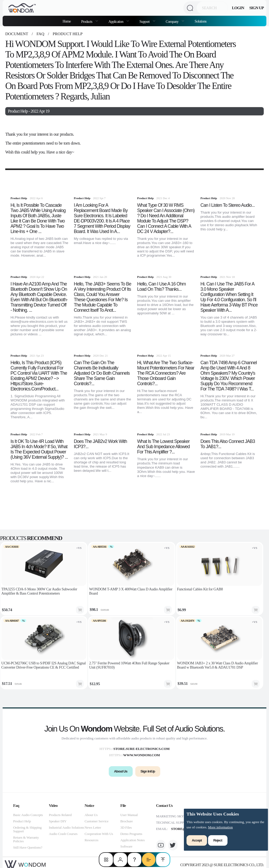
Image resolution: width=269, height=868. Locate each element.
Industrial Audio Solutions (66, 827)
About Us (91, 815)
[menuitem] (90, 21)
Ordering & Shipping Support (27, 829)
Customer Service (97, 821)
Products (87, 22)
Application (116, 22)
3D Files (126, 827)
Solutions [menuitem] (201, 21)
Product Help (67, 34)
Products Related (60, 815)
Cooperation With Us (99, 834)
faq (40, 34)
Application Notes (133, 840)
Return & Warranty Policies (26, 839)
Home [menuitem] (67, 21)
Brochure (126, 821)
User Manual (129, 815)
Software (126, 846)
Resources (91, 840)
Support (145, 22)
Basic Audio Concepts (28, 815)
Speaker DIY (58, 821)
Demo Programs (131, 834)
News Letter (93, 827)
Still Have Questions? (28, 847)
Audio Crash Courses (63, 834)
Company (172, 22)
